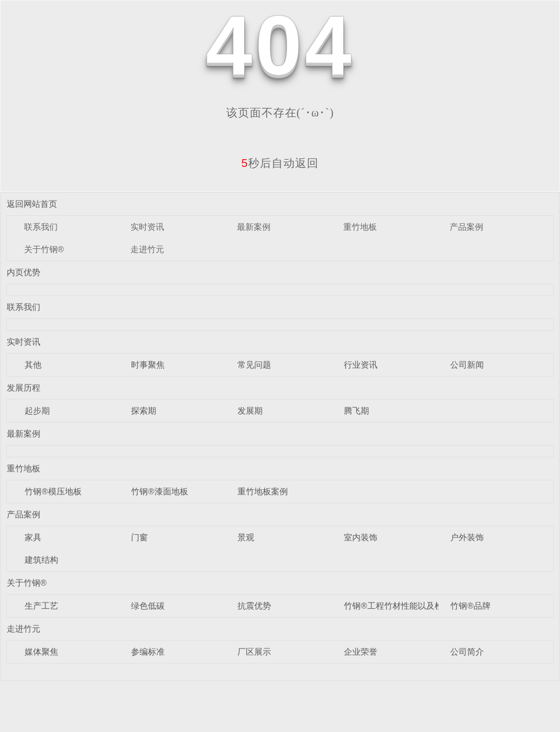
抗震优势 (254, 606)
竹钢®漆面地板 (159, 491)
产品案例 (466, 227)
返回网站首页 (32, 204)
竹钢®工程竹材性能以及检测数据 (406, 606)
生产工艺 (41, 606)
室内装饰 (361, 537)
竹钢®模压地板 (53, 491)
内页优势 (24, 272)
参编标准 (148, 652)
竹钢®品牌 (470, 606)
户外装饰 (467, 537)
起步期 (37, 411)
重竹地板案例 (263, 491)
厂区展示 (254, 652)
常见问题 (254, 365)
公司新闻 (467, 365)
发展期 (250, 411)
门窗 (139, 537)
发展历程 (24, 388)
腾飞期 (356, 411)
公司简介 (467, 652)
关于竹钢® (44, 249)
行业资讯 (361, 365)
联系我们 (41, 227)
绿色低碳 (148, 606)
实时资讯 (147, 227)
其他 (33, 365)
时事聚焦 (148, 365)
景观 (246, 537)
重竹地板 (360, 227)
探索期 (144, 411)
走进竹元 (147, 249)
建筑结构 (41, 560)
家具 (33, 537)
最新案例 (254, 227)
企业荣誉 (361, 652)
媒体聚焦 (41, 652)
